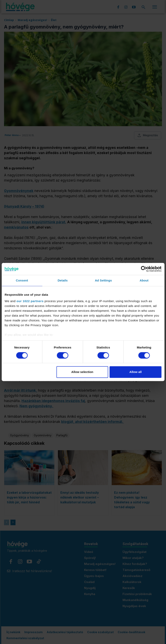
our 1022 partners (30, 301)
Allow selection (82, 372)
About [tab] (144, 280)
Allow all (136, 372)
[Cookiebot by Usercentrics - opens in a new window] (144, 269)
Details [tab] (63, 280)
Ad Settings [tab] (103, 280)
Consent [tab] (22, 280)
